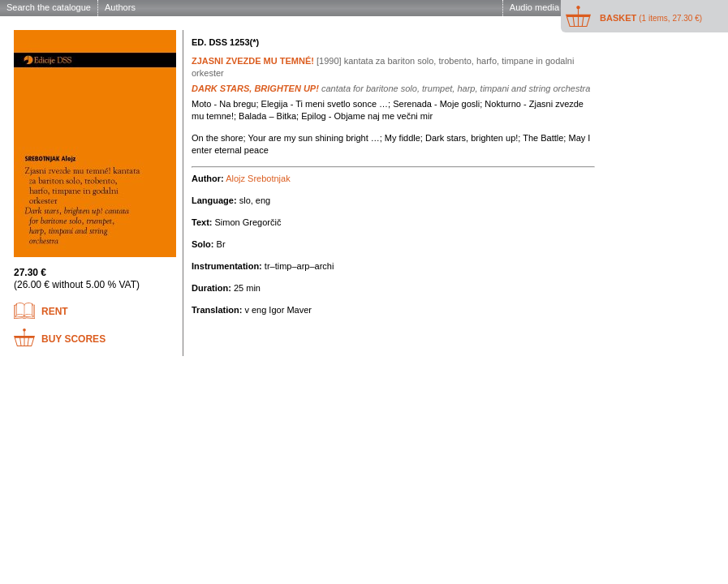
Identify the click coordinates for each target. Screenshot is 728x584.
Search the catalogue (49, 7)
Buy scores (73, 339)
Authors (120, 7)
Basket (651, 18)
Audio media (534, 7)
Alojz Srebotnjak (258, 178)
